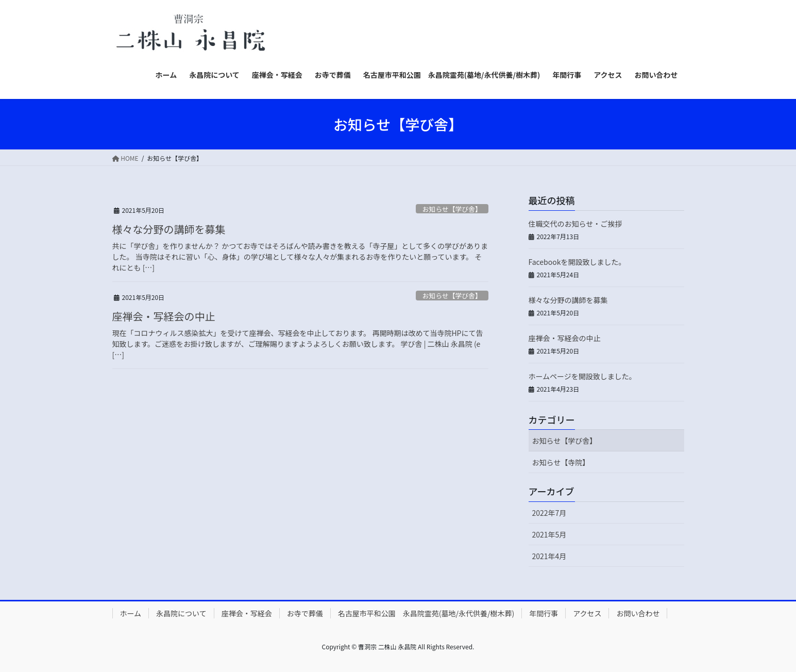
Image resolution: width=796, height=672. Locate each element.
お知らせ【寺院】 (561, 462)
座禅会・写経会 (247, 613)
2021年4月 (549, 556)
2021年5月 (549, 534)
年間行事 (544, 613)
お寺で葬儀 (305, 613)
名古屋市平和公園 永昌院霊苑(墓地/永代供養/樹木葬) (426, 613)
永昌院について (181, 613)
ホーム (131, 613)
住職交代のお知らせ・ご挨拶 (575, 224)
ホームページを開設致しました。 (582, 376)
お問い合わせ (638, 613)
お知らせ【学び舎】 (452, 209)
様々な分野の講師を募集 (169, 229)
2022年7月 (549, 513)
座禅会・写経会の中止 (164, 316)
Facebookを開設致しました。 (577, 262)
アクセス (587, 613)
